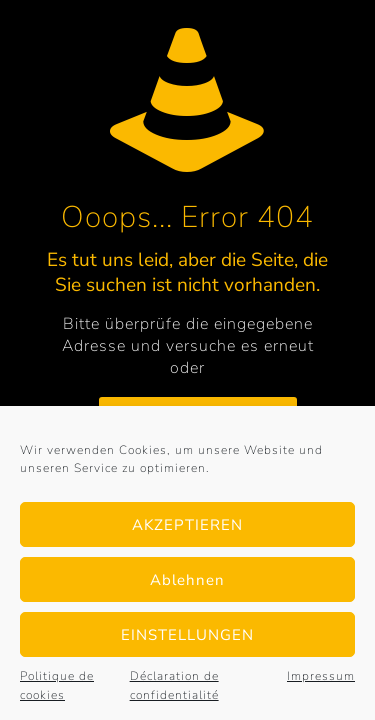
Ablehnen (187, 580)
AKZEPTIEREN (187, 525)
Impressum (321, 676)
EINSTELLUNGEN (187, 635)
